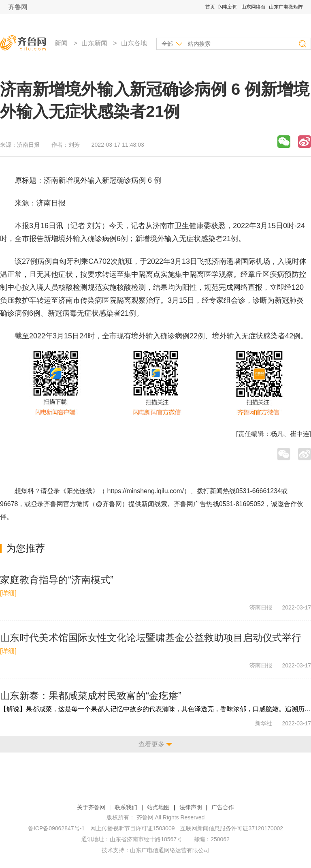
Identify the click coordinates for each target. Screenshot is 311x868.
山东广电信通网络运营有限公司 (170, 850)
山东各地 (134, 43)
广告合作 (223, 807)
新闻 (61, 43)
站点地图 (158, 807)
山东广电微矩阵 (286, 7)
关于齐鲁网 (91, 807)
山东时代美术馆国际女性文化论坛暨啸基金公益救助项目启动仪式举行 (151, 638)
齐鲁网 (18, 7)
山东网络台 (253, 7)
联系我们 (126, 807)
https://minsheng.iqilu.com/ (145, 491)
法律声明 (191, 807)
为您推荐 (26, 548)
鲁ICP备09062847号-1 (56, 828)
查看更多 (151, 744)
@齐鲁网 (109, 504)
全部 (167, 44)
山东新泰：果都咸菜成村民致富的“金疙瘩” (91, 696)
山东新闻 (94, 43)
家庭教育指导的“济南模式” (57, 580)
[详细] (8, 593)
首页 (210, 7)
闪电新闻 (228, 7)
